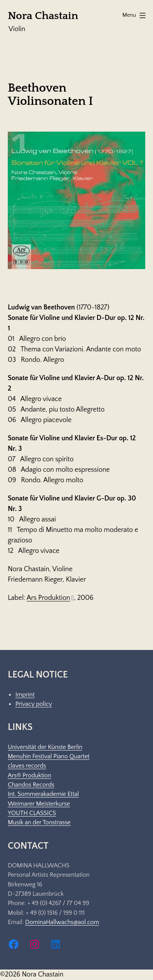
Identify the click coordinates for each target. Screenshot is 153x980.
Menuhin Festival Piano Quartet (49, 756)
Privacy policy (33, 704)
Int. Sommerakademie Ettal (43, 794)
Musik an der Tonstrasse (39, 822)
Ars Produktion (50, 598)
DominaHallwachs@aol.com (62, 922)
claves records (27, 766)
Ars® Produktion (30, 775)
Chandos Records (31, 785)
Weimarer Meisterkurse (39, 804)
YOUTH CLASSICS (32, 813)
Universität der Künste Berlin (45, 747)
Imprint (25, 695)
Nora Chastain (43, 16)
